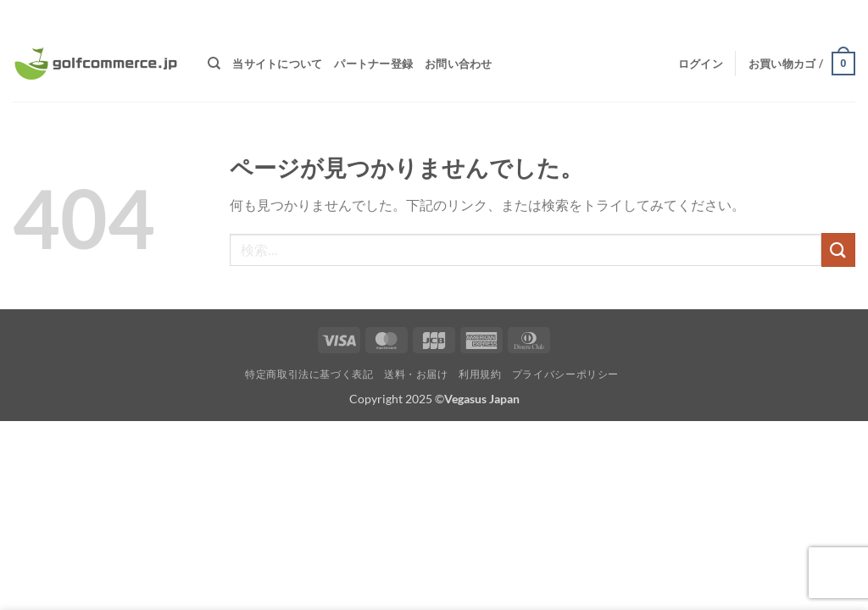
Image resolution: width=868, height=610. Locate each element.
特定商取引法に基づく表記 (309, 374)
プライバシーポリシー (565, 374)
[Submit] (838, 250)
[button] (701, 64)
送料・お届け (416, 374)
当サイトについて (277, 64)
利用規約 (480, 374)
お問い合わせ (459, 64)
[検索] (214, 64)
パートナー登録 (373, 64)
